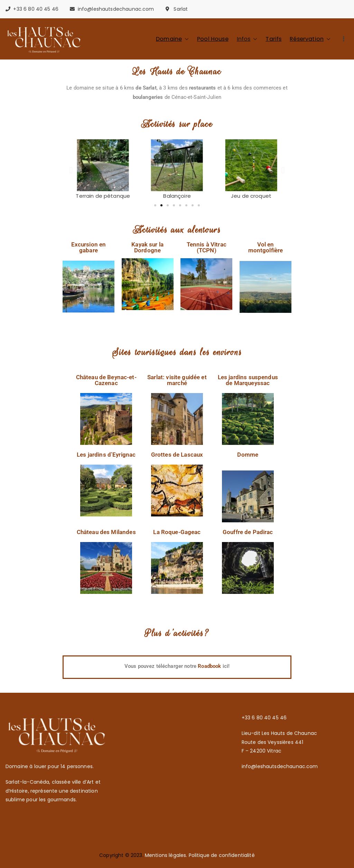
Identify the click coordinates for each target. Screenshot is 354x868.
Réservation (310, 39)
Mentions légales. (167, 855)
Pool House (213, 39)
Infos (247, 39)
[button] (185, 39)
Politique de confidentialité (222, 855)
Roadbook (210, 666)
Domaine (172, 39)
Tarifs (273, 39)
